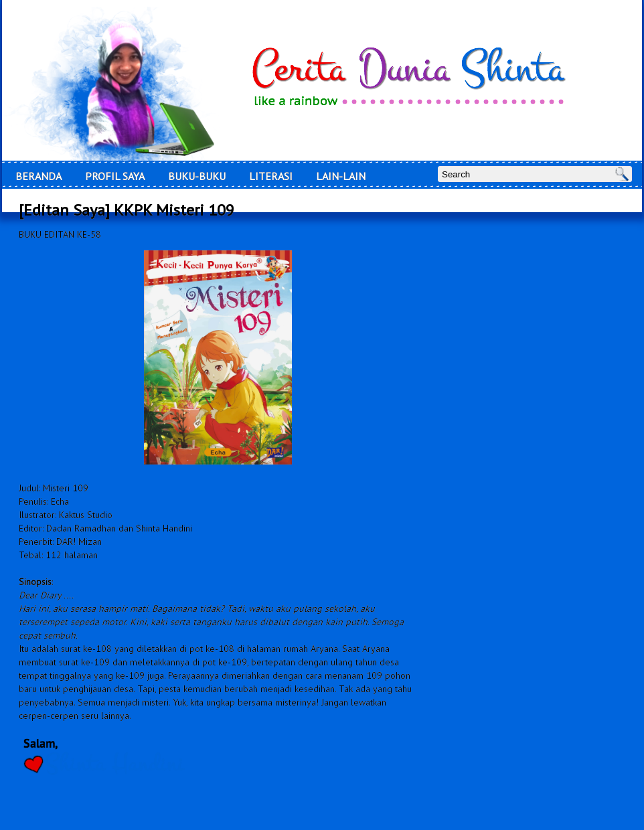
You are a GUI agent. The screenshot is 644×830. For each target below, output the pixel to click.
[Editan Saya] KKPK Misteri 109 (127, 210)
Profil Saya (115, 176)
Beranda (38, 176)
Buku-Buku (197, 176)
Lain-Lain (341, 176)
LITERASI (271, 176)
